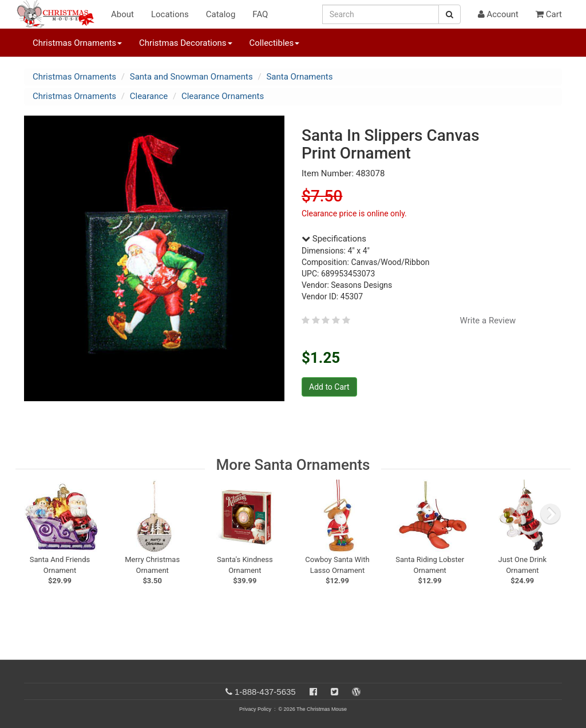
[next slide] (551, 514)
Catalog (221, 14)
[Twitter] (334, 692)
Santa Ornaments (299, 77)
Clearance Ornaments (223, 96)
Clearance (149, 96)
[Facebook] (313, 692)
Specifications (334, 239)
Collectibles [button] (275, 43)
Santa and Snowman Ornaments (191, 77)
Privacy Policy (255, 709)
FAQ (260, 14)
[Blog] (356, 692)
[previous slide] (39, 514)
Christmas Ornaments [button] (77, 43)
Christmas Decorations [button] (185, 43)
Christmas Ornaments (74, 77)
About (122, 14)
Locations (170, 14)
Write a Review (488, 321)
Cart (549, 14)
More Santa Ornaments (293, 465)
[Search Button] (450, 14)
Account (498, 14)
